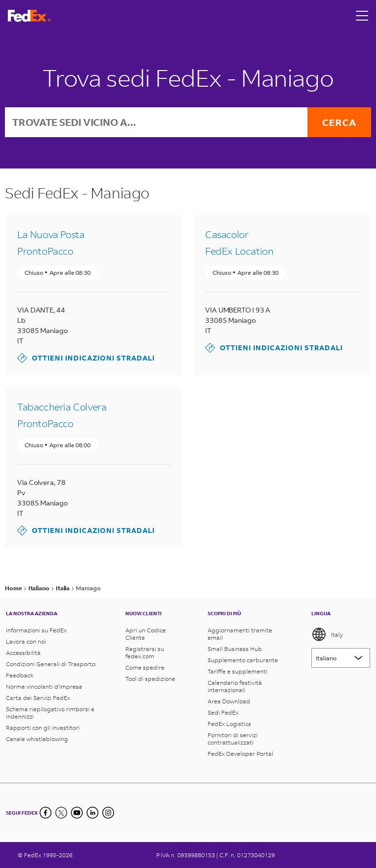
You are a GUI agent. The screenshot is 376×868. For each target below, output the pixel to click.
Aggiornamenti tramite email (240, 634)
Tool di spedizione (150, 679)
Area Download (229, 701)
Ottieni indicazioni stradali (86, 358)
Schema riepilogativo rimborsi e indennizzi (50, 713)
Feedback (20, 675)
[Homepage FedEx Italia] (29, 16)
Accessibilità (23, 653)
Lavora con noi (26, 641)
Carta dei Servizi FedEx (38, 698)
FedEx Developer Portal (240, 754)
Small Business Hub (235, 649)
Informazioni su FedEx (36, 630)
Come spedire (145, 667)
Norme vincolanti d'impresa (44, 687)
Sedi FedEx (223, 712)
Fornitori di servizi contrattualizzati (233, 739)
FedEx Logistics (229, 724)
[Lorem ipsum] (341, 658)
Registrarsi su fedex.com (145, 652)
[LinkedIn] (93, 813)
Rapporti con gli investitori (43, 728)
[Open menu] (362, 16)
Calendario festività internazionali (235, 686)
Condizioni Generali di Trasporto (51, 664)
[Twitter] (61, 813)
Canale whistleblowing (37, 739)
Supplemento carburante (243, 660)
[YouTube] (77, 813)
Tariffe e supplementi (237, 671)
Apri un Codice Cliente (146, 634)
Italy (327, 634)
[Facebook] (46, 813)
